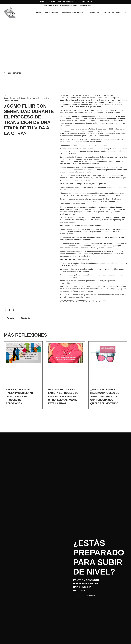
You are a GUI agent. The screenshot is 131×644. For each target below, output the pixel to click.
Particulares (51, 13)
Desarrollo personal (12, 98)
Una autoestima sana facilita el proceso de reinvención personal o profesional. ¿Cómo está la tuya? (63, 396)
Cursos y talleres (112, 13)
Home (39, 13)
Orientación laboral (12, 100)
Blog (127, 13)
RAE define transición (77, 116)
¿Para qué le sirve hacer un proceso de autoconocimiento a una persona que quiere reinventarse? (105, 396)
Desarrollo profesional (30, 98)
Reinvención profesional (74, 13)
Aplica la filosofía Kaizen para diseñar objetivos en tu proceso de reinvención (19, 396)
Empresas (94, 13)
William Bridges (96, 129)
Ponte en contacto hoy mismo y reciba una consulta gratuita (65, 2)
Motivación (44, 98)
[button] (5, 310)
